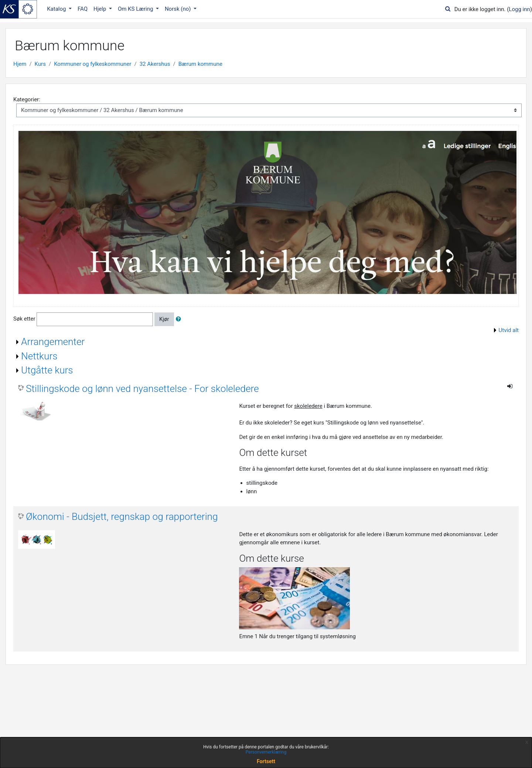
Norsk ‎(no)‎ (178, 9)
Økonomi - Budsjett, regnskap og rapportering (122, 517)
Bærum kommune (200, 64)
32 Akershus (155, 64)
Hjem (20, 64)
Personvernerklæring (266, 752)
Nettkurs (39, 356)
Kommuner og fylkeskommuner (93, 64)
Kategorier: (27, 99)
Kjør (164, 319)
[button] (180, 319)
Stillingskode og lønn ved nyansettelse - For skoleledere (142, 389)
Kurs (40, 64)
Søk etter (24, 319)
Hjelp (100, 9)
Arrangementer (53, 342)
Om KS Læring (136, 9)
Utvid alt (509, 330)
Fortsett (266, 761)
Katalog (57, 9)
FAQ (83, 9)
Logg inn (519, 9)
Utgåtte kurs (47, 370)
